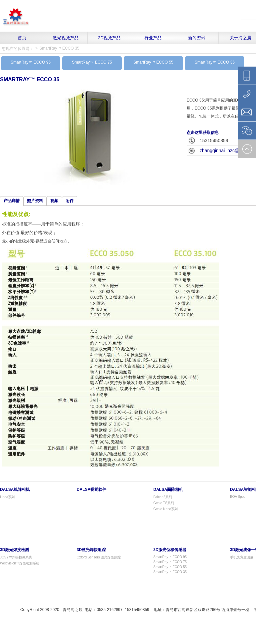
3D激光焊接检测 (14, 550)
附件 (70, 201)
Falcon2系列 (163, 497)
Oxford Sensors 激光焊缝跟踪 (99, 557)
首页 (22, 38)
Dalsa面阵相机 (168, 489)
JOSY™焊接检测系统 (16, 557)
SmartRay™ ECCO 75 (92, 62)
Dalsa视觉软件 (91, 489)
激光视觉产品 (66, 38)
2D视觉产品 (109, 38)
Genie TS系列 (164, 503)
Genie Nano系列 (165, 509)
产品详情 (12, 201)
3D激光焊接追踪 (91, 550)
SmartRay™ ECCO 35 (59, 48)
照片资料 (35, 201)
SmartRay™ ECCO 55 (153, 62)
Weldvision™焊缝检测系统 (20, 563)
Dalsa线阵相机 (15, 489)
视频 (54, 201)
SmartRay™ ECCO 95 (31, 62)
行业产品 (153, 38)
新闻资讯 (197, 38)
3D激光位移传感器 (170, 550)
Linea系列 (7, 497)
